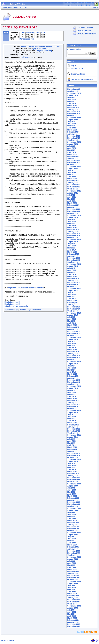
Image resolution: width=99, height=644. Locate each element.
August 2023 (73, 144)
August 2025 (73, 95)
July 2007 (71, 537)
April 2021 (72, 201)
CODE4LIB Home (84, 31)
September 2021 (74, 191)
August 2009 (73, 486)
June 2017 (72, 295)
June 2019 (72, 246)
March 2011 (72, 447)
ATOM (81, 632)
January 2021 (73, 207)
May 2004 (71, 614)
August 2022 (73, 169)
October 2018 (73, 262)
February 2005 (73, 596)
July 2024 (71, 122)
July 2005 (71, 586)
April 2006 (72, 567)
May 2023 (71, 150)
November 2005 (74, 577)
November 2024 (74, 114)
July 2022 (71, 171)
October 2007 (73, 531)
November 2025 (74, 89)
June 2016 (72, 319)
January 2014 (73, 378)
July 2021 (71, 195)
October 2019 (73, 238)
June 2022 (72, 173)
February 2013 (73, 400)
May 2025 (71, 101)
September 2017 (74, 289)
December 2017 (74, 282)
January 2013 (73, 403)
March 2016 (72, 325)
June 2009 (72, 490)
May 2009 (71, 492)
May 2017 (71, 297)
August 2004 (73, 608)
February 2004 (73, 620)
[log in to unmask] (41, 49)
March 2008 (72, 520)
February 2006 (73, 571)
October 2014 (73, 360)
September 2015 (74, 337)
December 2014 (74, 356)
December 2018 (74, 258)
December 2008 (74, 502)
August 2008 (73, 510)
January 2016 (73, 329)
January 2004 (73, 622)
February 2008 (73, 523)
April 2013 (72, 396)
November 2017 (74, 285)
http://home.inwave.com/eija (16, 306)
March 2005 (72, 594)
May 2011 (71, 443)
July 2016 (71, 317)
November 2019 (74, 236)
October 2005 (73, 579)
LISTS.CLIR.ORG (8, 641)
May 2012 (71, 419)
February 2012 (73, 425)
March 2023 (72, 154)
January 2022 (73, 183)
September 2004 (74, 606)
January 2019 (73, 256)
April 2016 (72, 323)
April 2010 (72, 470)
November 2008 (74, 504)
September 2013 (74, 386)
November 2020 (74, 211)
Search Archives (74, 46)
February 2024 (73, 132)
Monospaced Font (27, 39)
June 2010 (72, 466)
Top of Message (11, 310)
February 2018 (73, 278)
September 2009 (74, 484)
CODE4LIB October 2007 (87, 34)
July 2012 (71, 415)
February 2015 (73, 352)
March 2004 (72, 618)
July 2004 (71, 610)
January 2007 (73, 549)
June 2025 (72, 99)
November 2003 (74, 626)
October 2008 (73, 506)
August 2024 (73, 120)
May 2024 (71, 126)
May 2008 (71, 516)
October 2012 (73, 409)
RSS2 (94, 632)
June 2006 (72, 563)
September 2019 (74, 240)
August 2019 (73, 242)
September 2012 (74, 411)
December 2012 (74, 405)
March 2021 (72, 203)
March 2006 (72, 569)
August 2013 (73, 388)
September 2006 (74, 557)
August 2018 (73, 266)
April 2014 (72, 372)
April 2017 (72, 299)
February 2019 (73, 254)
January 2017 (73, 305)
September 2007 (74, 533)
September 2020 (74, 215)
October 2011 (73, 433)
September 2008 (74, 508)
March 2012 (72, 423)
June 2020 (72, 221)
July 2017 (71, 293)
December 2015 (74, 331)
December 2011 (74, 429)
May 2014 (71, 370)
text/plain (29, 58)
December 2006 (74, 551)
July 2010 (71, 464)
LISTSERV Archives (85, 28)
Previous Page (25, 310)
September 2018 (74, 264)
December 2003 (74, 624)
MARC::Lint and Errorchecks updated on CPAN (41, 46)
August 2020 (73, 217)
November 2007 (74, 529)
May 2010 (71, 468)
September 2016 (74, 313)
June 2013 (72, 392)
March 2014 (72, 374)
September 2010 (74, 459)
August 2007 (73, 535)
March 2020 (72, 228)
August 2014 (73, 364)
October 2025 (73, 91)
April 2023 (72, 152)
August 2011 (73, 437)
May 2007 (71, 541)
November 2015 (74, 333)
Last (43, 33)
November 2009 (74, 480)
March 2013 (72, 398)
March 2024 (72, 130)
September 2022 (74, 167)
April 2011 (72, 445)
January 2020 (73, 232)
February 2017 (73, 303)
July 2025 (71, 97)
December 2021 (74, 185)
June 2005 (72, 588)
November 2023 (74, 138)
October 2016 (73, 311)
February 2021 (73, 205)
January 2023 (73, 158)
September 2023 (74, 142)
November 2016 (74, 309)
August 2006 (73, 559)
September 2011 (74, 435)
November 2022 (74, 162)
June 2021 (72, 197)
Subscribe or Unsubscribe (82, 79)
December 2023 (74, 136)
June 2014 (72, 368)
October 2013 (73, 384)
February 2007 (73, 547)
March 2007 (72, 545)
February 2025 (73, 108)
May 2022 (71, 175)
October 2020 (73, 213)
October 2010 (73, 457)
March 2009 (72, 496)
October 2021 (73, 189)
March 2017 (72, 301)
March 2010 (72, 472)
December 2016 (74, 307)
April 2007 (72, 543)
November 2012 (74, 407)
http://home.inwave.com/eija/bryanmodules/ (26, 288)
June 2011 (72, 441)
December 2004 (74, 600)
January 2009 (73, 500)
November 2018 (74, 260)
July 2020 (71, 219)
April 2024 (72, 128)
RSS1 (87, 632)
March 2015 (72, 350)
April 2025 (72, 103)
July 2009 (71, 488)
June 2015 (72, 344)
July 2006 (71, 561)
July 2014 (71, 366)
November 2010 (74, 455)
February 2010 (73, 474)
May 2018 (71, 272)
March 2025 (72, 105)
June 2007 (72, 539)
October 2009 (73, 482)
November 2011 (74, 431)
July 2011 (71, 439)
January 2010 (73, 476)
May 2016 (71, 321)
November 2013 (74, 382)
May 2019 (71, 248)
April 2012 (72, 421)
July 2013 (71, 390)
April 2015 (72, 348)
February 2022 (73, 181)
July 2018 (71, 268)
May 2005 (71, 590)
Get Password (77, 69)
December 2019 (74, 234)
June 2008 (72, 514)
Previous (30, 33)
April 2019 (72, 250)
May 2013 (71, 394)
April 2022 (72, 177)
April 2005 (72, 592)
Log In (74, 66)
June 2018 (72, 270)
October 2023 (73, 140)
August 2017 (73, 291)
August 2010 (73, 461)
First (23, 33)
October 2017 (73, 287)
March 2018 (72, 276)
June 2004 (72, 612)
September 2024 (74, 118)
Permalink (37, 310)
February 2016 (73, 327)
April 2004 (72, 616)
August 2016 (73, 315)
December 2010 (74, 453)
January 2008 (73, 525)
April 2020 (72, 226)
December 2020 (74, 209)
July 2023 (71, 146)
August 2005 (73, 584)
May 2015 (71, 346)
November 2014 (74, 358)
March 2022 (72, 179)
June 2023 (72, 148)
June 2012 (72, 417)
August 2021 (73, 193)
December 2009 (74, 478)
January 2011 (73, 451)
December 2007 (74, 527)
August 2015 (73, 339)
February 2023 (73, 156)
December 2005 (74, 575)
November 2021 (74, 187)
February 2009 (73, 498)
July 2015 (71, 341)
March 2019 (72, 252)
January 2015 (73, 354)
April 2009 (72, 494)
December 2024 (74, 112)
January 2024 (73, 134)
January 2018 (73, 280)
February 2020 (73, 230)
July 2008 (71, 512)
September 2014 (74, 362)
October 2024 (73, 116)
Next (38, 33)
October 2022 (73, 164)
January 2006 (73, 573)
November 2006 (74, 553)
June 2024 (72, 124)
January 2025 (73, 110)
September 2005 (74, 582)
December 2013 (74, 380)
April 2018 (72, 274)
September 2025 (74, 93)
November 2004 (74, 602)
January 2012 (73, 427)
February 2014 (73, 376)
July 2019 (71, 244)
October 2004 (73, 604)
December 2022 (74, 160)
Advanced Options (74, 49)
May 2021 (71, 199)
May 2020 (71, 223)
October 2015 (73, 335)
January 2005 (73, 598)
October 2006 (73, 555)
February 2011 (73, 449)
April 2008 (72, 518)
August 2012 (73, 413)
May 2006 (71, 565)
